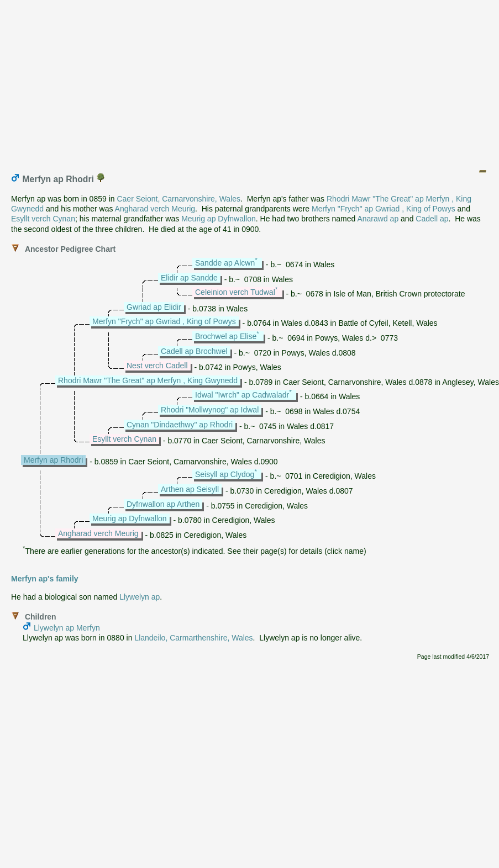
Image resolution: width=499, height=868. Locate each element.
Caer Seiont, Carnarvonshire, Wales (178, 199)
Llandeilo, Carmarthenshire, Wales (193, 638)
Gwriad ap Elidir (154, 307)
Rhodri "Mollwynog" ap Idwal (210, 410)
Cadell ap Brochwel (194, 351)
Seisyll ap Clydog (225, 474)
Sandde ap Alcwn (225, 263)
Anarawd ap (378, 219)
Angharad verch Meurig (155, 209)
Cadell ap (432, 219)
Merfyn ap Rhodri (53, 460)
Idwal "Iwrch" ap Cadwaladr (242, 395)
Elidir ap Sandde (189, 278)
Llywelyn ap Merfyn (67, 628)
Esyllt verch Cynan (43, 219)
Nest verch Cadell (157, 366)
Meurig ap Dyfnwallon (219, 219)
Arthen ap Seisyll (190, 489)
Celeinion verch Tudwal (235, 292)
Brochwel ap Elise (226, 336)
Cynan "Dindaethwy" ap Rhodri (180, 425)
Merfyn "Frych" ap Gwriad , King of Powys (384, 209)
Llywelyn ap (140, 597)
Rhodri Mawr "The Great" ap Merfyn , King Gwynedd (148, 380)
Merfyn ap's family (45, 579)
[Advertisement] (250, 82)
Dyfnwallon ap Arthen (163, 504)
